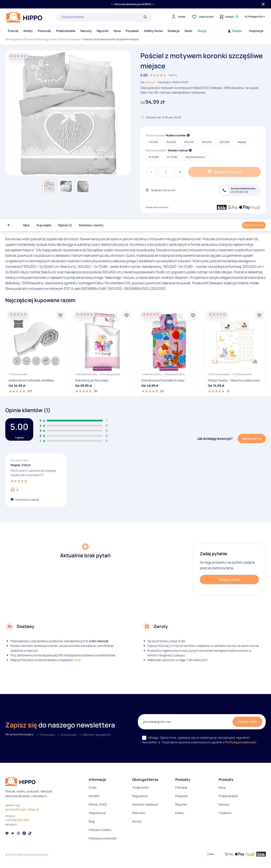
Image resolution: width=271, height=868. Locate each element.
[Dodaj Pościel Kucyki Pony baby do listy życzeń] (127, 315)
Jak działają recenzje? (215, 439)
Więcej (242, 142)
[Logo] (24, 17)
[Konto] (178, 17)
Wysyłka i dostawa (145, 804)
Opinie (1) (65, 225)
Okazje (202, 31)
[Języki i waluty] (255, 17)
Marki (188, 31)
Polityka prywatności (103, 838)
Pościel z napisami (71, 39)
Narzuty (86, 31)
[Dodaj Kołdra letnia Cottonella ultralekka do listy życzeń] (60, 315)
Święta (235, 31)
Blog (92, 821)
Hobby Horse (153, 31)
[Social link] (7, 834)
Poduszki (44, 31)
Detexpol (150, 82)
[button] (49, 186)
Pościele (181, 787)
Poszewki (132, 31)
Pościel (13, 31)
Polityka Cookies (100, 830)
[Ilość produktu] (166, 172)
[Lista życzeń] (202, 17)
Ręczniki (103, 31)
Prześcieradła (66, 31)
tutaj (77, 660)
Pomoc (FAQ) (98, 804)
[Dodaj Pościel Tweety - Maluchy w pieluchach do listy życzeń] (259, 315)
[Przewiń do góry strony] (9, 225)
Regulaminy (140, 796)
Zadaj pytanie (229, 580)
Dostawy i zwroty (91, 225)
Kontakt (94, 796)
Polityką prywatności (241, 742)
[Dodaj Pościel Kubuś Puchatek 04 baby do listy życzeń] (193, 315)
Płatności (139, 813)
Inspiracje (256, 31)
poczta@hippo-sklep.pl (22, 809)
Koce (117, 31)
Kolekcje (174, 31)
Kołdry (28, 31)
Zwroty (137, 821)
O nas (93, 787)
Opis (26, 225)
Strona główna (14, 39)
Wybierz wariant (254, 225)
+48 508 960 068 (17, 820)
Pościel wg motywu (46, 39)
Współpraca (97, 813)
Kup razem (44, 225)
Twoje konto (140, 787)
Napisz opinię (252, 438)
